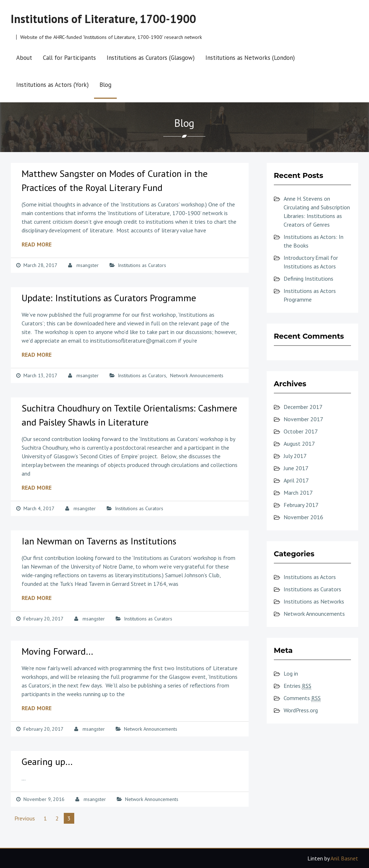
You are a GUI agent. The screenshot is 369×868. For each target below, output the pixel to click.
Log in (291, 673)
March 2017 (298, 493)
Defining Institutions (308, 279)
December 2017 (303, 407)
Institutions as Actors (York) (52, 85)
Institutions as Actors (310, 577)
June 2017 (296, 468)
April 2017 (296, 480)
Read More (37, 244)
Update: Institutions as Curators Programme (109, 298)
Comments (302, 698)
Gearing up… (47, 762)
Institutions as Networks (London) (250, 58)
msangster (88, 265)
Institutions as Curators (142, 265)
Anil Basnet (344, 858)
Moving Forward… (57, 651)
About (24, 58)
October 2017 (301, 431)
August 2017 (299, 444)
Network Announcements (197, 375)
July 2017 (295, 456)
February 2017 (301, 505)
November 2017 (303, 419)
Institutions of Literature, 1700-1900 (103, 19)
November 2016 (303, 517)
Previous (25, 818)
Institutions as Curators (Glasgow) (151, 58)
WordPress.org (301, 710)
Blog (105, 85)
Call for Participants (69, 58)
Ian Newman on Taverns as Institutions (99, 541)
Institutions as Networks (314, 601)
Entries (297, 686)
